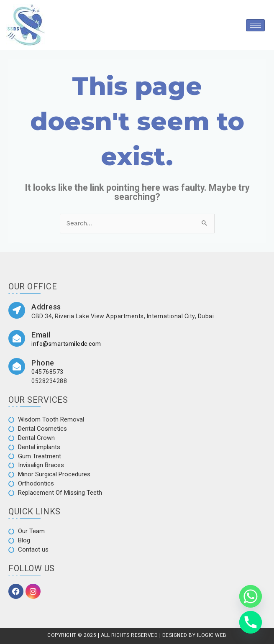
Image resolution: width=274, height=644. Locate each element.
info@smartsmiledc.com (66, 344)
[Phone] (251, 622)
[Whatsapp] (251, 596)
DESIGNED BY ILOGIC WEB (194, 635)
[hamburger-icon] (255, 25)
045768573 (47, 372)
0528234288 (49, 381)
